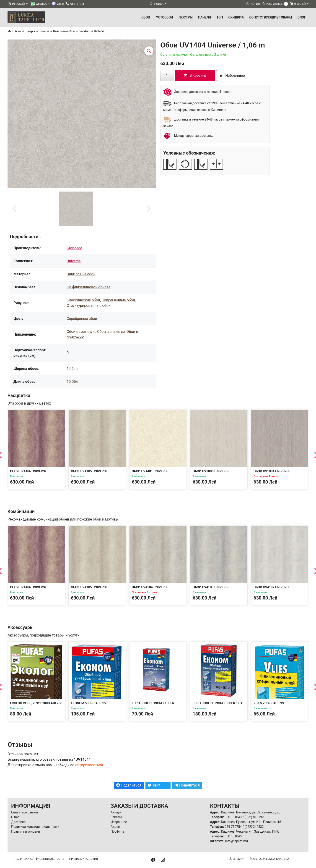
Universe (74, 261)
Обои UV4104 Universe (150, 587)
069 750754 (233, 827)
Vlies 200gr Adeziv (269, 703)
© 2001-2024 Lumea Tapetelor (270, 859)
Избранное (119, 822)
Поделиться (129, 785)
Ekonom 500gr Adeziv (89, 703)
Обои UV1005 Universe (211, 471)
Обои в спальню (111, 332)
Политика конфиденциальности (35, 827)
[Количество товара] (167, 76)
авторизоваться (89, 765)
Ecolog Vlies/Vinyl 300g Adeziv (36, 703)
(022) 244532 (254, 827)
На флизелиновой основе (88, 287)
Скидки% (236, 17)
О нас (15, 817)
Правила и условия (26, 831)
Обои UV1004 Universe (272, 471)
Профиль (117, 831)
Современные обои (118, 300)
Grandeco (74, 248)
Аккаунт (117, 812)
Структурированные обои (88, 306)
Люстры (186, 17)
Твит (154, 785)
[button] (76, 209)
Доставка (18, 822)
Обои (146, 17)
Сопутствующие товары (271, 17)
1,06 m (72, 369)
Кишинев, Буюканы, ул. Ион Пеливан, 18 (251, 822)
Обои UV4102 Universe (272, 587)
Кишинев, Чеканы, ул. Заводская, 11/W (250, 831)
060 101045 (233, 836)
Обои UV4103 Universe (211, 587)
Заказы (116, 817)
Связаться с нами (25, 812)
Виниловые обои (81, 274)
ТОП (220, 17)
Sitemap (237, 859)
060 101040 (233, 817)
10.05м (73, 382)
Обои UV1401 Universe (150, 471)
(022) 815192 (254, 817)
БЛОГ (302, 17)
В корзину (195, 75)
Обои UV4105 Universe (89, 471)
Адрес (115, 827)
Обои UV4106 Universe (28, 471)
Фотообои (164, 17)
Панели (205, 17)
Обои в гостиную (81, 332)
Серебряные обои (82, 319)
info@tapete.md (236, 841)
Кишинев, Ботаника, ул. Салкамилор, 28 (251, 812)
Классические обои (83, 300)
